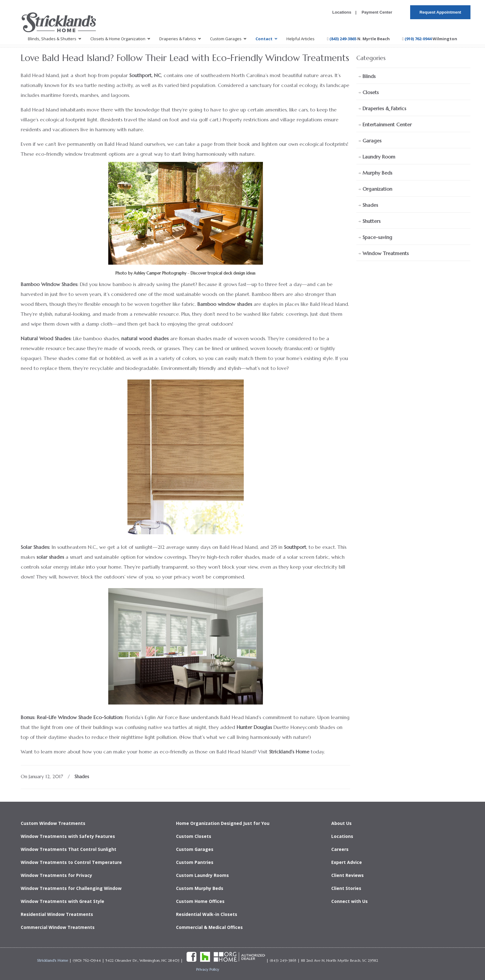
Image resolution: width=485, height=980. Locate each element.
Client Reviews (348, 875)
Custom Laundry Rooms (202, 875)
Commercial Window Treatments (58, 927)
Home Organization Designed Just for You (223, 823)
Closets (371, 92)
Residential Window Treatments (57, 914)
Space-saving (377, 237)
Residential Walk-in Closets (207, 914)
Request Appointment (440, 12)
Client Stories (346, 888)
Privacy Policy (208, 969)
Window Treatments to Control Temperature (71, 862)
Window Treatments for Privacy (56, 875)
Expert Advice (347, 862)
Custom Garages (195, 849)
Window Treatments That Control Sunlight (69, 849)
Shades (82, 776)
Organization (377, 189)
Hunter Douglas (254, 727)
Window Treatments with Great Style (62, 901)
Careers (340, 849)
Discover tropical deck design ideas (223, 273)
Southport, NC (145, 75)
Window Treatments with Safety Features (68, 836)
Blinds (369, 76)
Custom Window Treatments (53, 823)
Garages (372, 141)
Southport (295, 547)
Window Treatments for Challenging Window (71, 888)
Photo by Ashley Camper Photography (151, 273)
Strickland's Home (53, 960)
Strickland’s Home (289, 752)
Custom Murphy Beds (200, 888)
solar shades (50, 557)
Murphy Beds (377, 173)
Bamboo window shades (225, 304)
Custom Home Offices (200, 901)
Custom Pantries (195, 862)
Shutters (371, 221)
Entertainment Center (387, 124)
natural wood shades (145, 338)
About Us (341, 823)
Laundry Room (379, 157)
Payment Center (376, 12)
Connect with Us (350, 901)
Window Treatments (386, 253)
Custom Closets (194, 836)
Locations (342, 12)
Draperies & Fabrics (384, 108)
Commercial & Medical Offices (209, 927)
